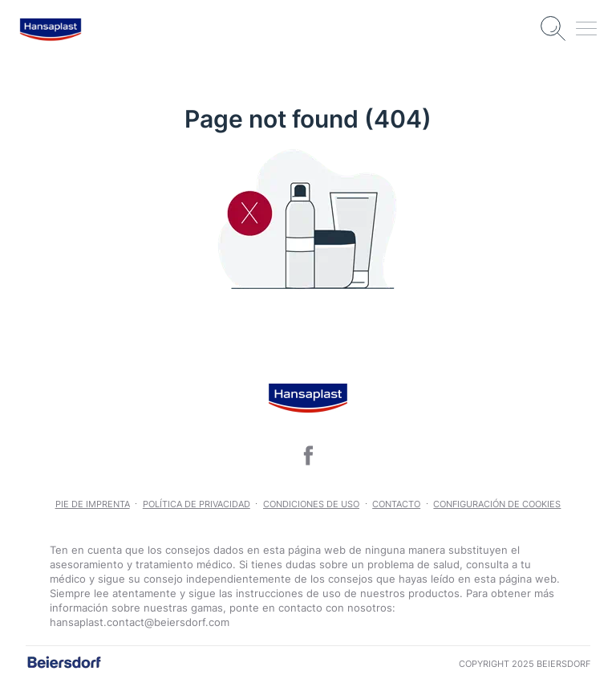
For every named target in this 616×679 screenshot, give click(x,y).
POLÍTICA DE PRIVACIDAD (197, 504)
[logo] (51, 29)
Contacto (396, 504)
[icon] (308, 456)
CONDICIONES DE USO (311, 504)
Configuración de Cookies (497, 504)
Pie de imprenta (93, 504)
